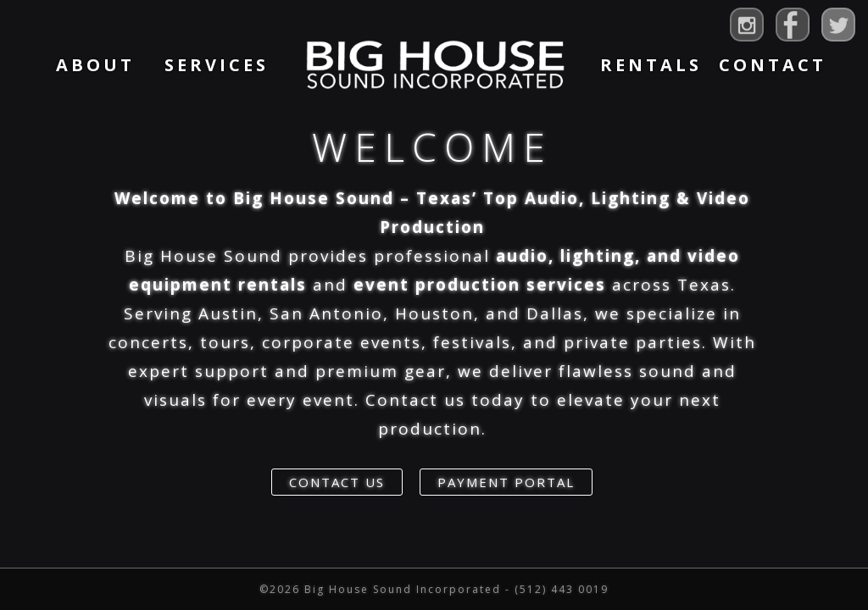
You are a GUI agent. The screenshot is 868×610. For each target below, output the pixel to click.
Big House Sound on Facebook (793, 25)
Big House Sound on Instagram (747, 25)
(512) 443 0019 (562, 589)
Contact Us (337, 482)
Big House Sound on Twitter (838, 25)
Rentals (651, 65)
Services (217, 65)
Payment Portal (506, 482)
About (95, 65)
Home (434, 64)
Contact (773, 65)
